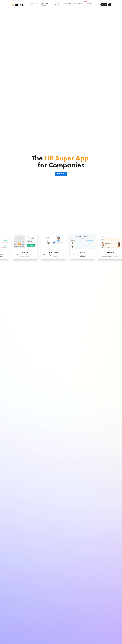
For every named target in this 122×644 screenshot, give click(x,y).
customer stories (44, 5)
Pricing (68, 4)
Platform (34, 4)
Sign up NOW (61, 174)
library (88, 4)
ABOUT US (58, 5)
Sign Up (104, 5)
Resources (78, 4)
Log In (97, 5)
